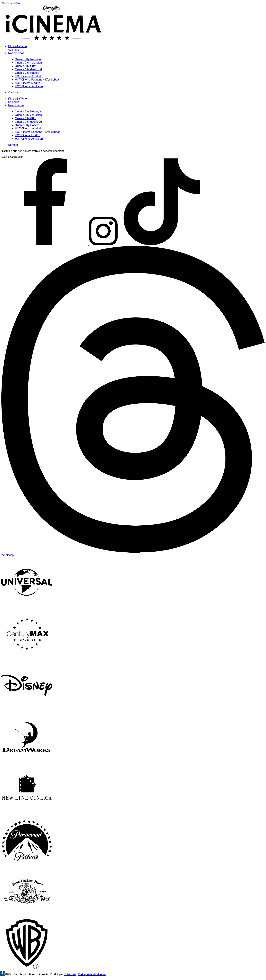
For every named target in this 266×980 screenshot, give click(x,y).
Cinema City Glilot (26, 66)
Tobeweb (70, 974)
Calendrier (14, 50)
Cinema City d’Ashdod (28, 69)
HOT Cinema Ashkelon (29, 86)
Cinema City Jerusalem (29, 63)
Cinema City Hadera (27, 73)
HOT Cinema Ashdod (28, 76)
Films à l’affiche (17, 46)
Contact (13, 92)
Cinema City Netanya (28, 59)
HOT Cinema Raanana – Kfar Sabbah (38, 80)
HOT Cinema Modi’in (27, 83)
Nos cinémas (16, 53)
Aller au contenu (11, 3)
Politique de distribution (92, 974)
